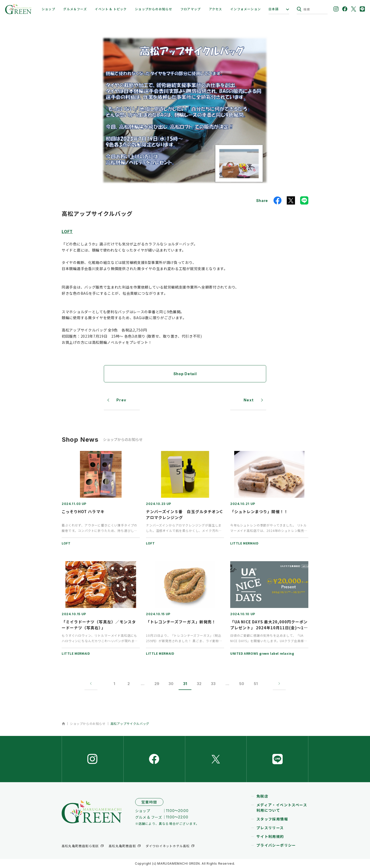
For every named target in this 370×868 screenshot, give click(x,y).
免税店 (262, 796)
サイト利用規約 (270, 836)
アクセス (216, 9)
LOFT (67, 231)
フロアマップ (191, 9)
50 (242, 684)
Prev (121, 400)
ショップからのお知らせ (154, 9)
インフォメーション (246, 9)
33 (213, 684)
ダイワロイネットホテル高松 (168, 846)
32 (199, 684)
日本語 (274, 9)
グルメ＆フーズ (75, 9)
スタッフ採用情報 (272, 819)
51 (256, 684)
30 (171, 684)
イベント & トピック (111, 9)
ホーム (63, 724)
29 (157, 684)
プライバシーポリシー (276, 845)
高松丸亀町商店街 (122, 846)
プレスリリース (270, 828)
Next (249, 400)
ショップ (48, 9)
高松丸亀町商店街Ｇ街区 (80, 846)
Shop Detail (185, 374)
